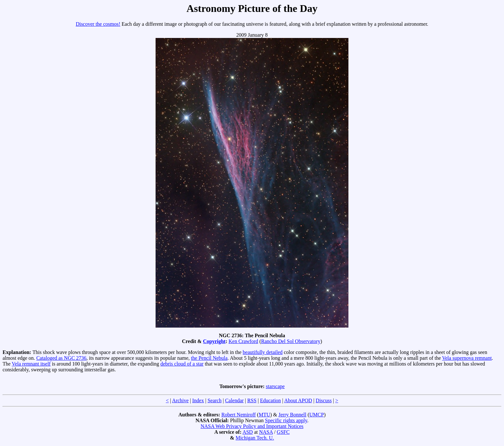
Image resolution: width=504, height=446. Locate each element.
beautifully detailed (263, 352)
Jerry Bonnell (292, 415)
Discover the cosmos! (98, 24)
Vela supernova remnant (467, 358)
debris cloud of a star (182, 364)
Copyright (214, 341)
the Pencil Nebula (209, 358)
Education (270, 400)
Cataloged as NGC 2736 (61, 358)
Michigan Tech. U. (255, 438)
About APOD (298, 400)
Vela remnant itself (31, 364)
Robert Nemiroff (239, 415)
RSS (252, 400)
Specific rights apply (286, 420)
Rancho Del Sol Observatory (291, 341)
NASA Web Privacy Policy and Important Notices (252, 426)
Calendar (234, 400)
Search (215, 400)
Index (198, 400)
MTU (265, 415)
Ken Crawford (243, 341)
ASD (248, 432)
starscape (275, 386)
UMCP (316, 415)
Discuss (324, 400)
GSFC (283, 432)
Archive (180, 400)
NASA (266, 432)
